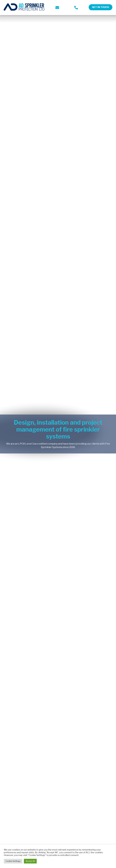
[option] (58, 434)
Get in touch (100, 7)
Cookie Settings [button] (13, 861)
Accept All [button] (30, 861)
